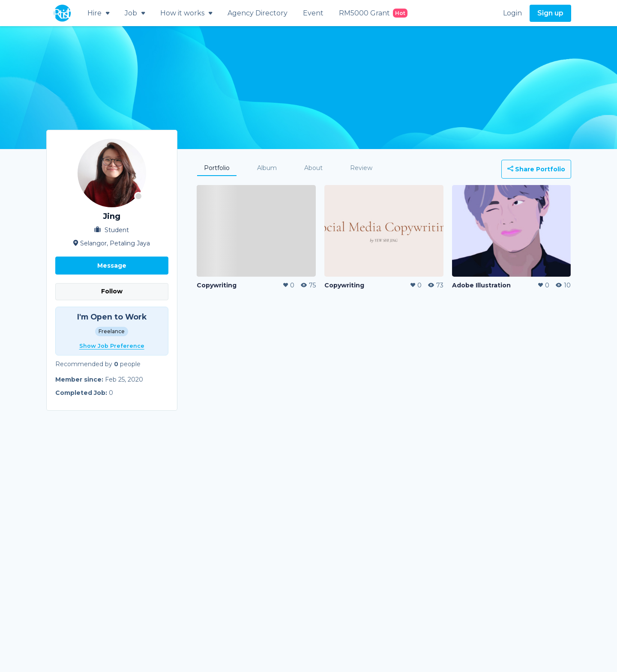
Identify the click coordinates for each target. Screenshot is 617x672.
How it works (186, 13)
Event (313, 13)
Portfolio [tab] (217, 168)
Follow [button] (112, 291)
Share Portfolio (536, 169)
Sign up (550, 13)
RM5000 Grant (373, 13)
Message (112, 266)
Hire (98, 13)
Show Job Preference (112, 346)
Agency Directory (258, 13)
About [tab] (313, 168)
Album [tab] (267, 168)
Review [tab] (361, 168)
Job (135, 13)
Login (512, 13)
